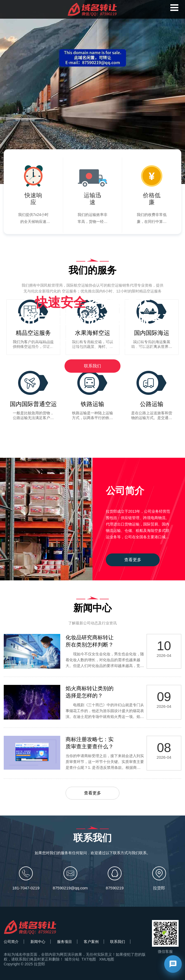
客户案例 (91, 942)
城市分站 (72, 959)
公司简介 (11, 942)
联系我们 (92, 366)
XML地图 (107, 959)
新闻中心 (38, 942)
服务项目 (65, 942)
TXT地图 (89, 959)
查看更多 (133, 560)
